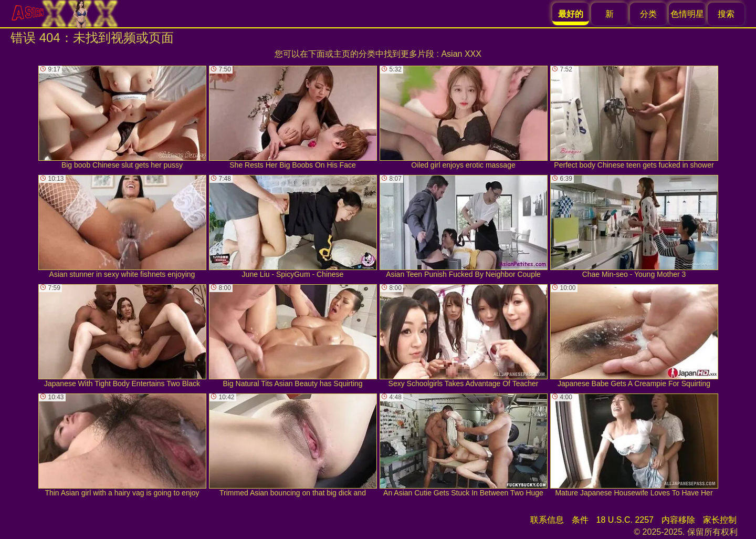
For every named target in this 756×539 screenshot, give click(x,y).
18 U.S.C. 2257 (625, 520)
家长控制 (720, 520)
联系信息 (547, 520)
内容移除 (678, 520)
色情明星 (687, 14)
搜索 (726, 14)
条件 (580, 520)
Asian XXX (461, 54)
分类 (648, 14)
